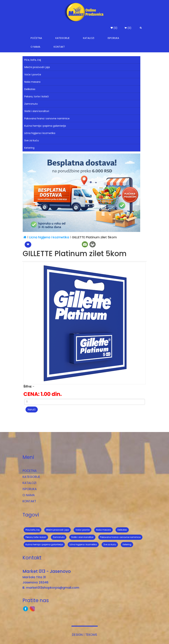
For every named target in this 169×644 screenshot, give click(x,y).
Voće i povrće (33, 75)
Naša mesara (32, 82)
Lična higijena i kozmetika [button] (83, 544)
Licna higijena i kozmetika (50, 237)
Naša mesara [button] (103, 530)
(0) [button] (114, 28)
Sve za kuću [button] (110, 544)
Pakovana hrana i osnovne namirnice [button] (120, 537)
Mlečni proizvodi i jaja (37, 67)
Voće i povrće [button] (82, 530)
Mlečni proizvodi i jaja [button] (57, 530)
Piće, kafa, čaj (33, 60)
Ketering (29, 148)
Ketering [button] (127, 544)
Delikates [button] (122, 530)
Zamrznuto (31, 104)
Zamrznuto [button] (59, 537)
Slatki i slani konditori (37, 111)
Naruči (32, 410)
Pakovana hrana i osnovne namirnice (47, 118)
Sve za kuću (32, 140)
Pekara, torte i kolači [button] (36, 537)
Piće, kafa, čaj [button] (33, 530)
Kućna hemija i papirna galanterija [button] (44, 544)
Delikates (30, 89)
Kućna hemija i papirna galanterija (45, 126)
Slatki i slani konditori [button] (82, 537)
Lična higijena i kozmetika (40, 133)
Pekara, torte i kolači (37, 96)
